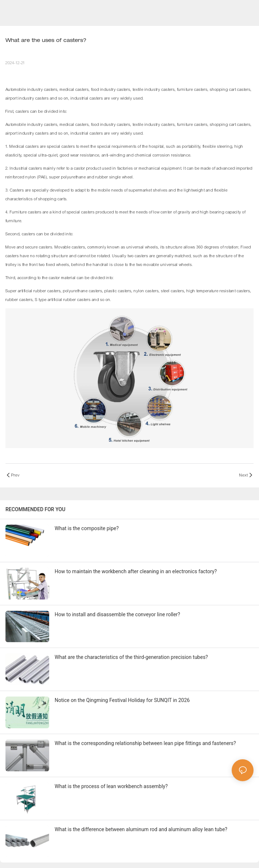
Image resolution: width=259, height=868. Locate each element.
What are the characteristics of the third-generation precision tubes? (131, 657)
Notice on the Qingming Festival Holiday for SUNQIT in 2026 (122, 700)
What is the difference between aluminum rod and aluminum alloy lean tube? (141, 829)
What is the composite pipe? (87, 528)
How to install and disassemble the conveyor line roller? (117, 614)
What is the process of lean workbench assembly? (111, 786)
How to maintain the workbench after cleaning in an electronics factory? (136, 571)
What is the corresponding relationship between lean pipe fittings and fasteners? (145, 743)
